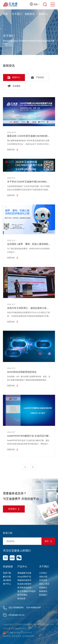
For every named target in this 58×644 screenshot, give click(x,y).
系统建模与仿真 (24, 573)
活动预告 (14, 86)
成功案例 (7, 580)
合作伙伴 (43, 580)
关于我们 (17, 14)
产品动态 (38, 78)
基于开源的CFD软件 (26, 591)
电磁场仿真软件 (24, 580)
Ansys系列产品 (24, 577)
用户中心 (7, 584)
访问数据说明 (28, 636)
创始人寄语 (44, 584)
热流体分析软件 (24, 584)
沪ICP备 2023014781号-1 (15, 629)
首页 (6, 14)
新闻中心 (14, 78)
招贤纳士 (43, 588)
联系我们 (14, 509)
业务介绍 (43, 577)
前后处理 (21, 599)
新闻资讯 (30, 14)
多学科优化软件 (24, 588)
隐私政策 (7, 636)
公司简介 (43, 573)
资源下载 (7, 573)
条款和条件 (16, 636)
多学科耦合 (22, 595)
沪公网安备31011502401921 (18, 633)
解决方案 (7, 577)
